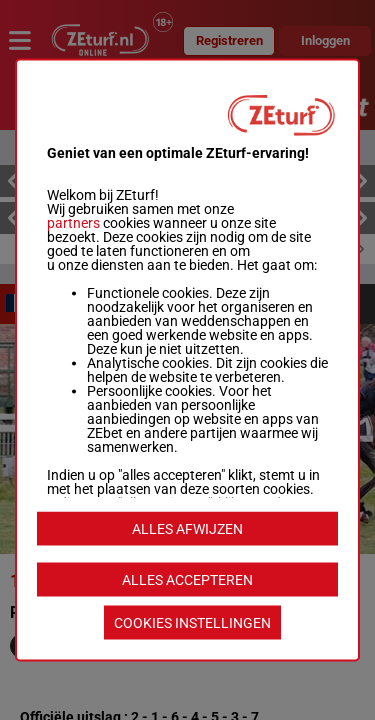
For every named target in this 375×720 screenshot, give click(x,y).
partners (73, 223)
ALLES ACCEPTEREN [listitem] (187, 580)
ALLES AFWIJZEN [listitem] (187, 529)
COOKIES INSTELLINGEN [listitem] (192, 623)
